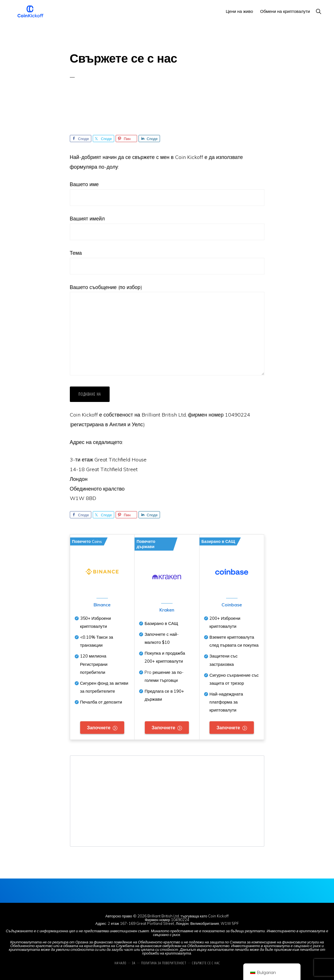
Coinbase (232, 605)
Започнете (99, 728)
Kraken (167, 610)
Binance (102, 605)
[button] (318, 11)
